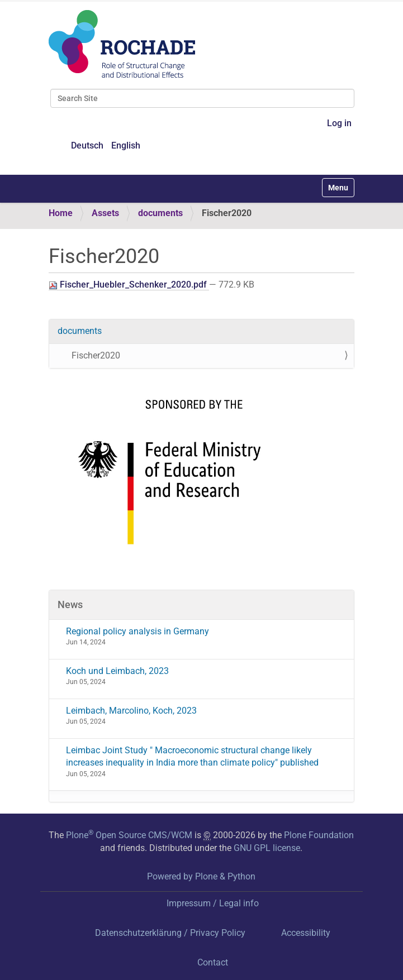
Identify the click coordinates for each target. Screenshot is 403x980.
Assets (105, 213)
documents (160, 213)
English (126, 145)
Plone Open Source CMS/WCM (129, 835)
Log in (339, 123)
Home (61, 213)
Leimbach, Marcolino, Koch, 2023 (131, 711)
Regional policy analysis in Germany (138, 631)
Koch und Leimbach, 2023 (117, 671)
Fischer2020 (96, 355)
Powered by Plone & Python (201, 876)
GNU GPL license (267, 848)
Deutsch (87, 145)
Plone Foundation (319, 835)
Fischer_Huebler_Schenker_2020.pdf (129, 285)
